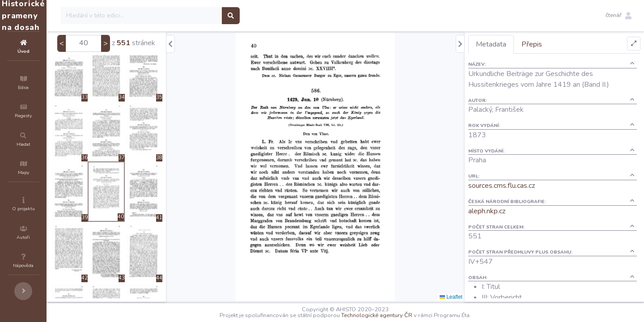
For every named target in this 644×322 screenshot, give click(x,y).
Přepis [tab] (548, 44)
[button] (619, 16)
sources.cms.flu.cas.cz (518, 186)
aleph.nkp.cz (503, 211)
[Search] (195, 16)
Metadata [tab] (507, 44)
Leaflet (467, 297)
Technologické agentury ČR (404, 315)
